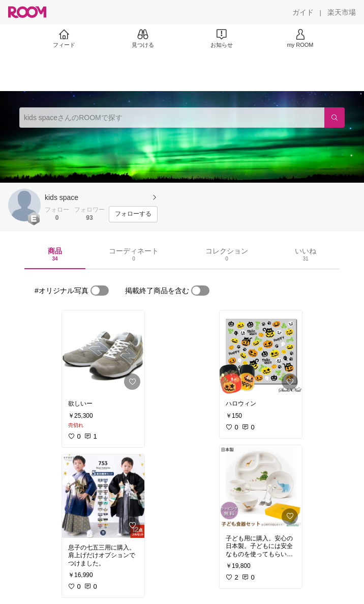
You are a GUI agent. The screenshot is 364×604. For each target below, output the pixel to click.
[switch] (100, 291)
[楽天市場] (342, 12)
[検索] (335, 118)
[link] (103, 352)
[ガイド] (303, 12)
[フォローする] (133, 214)
